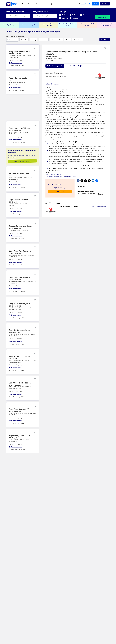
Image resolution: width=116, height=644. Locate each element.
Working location (56, 40)
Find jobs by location (41, 12)
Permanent (85, 15)
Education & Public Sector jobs (68, 25)
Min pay (34, 40)
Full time (74, 15)
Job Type (63, 12)
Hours (68, 40)
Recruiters (105, 4)
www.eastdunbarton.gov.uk (53, 174)
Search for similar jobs (76, 66)
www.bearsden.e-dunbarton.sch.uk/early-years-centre (61, 176)
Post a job (50, 4)
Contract (64, 18)
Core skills (24, 40)
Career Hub (25, 4)
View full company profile (99, 207)
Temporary (75, 18)
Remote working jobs (29, 25)
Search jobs (102, 17)
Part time (64, 15)
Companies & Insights (38, 4)
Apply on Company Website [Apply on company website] (55, 66)
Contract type (78, 40)
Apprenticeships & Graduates (48, 25)
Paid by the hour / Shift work (87, 25)
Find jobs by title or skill (15, 12)
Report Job (82, 186)
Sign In (96, 4)
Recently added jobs (10, 25)
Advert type (44, 40)
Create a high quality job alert (21, 161)
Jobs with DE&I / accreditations (106, 25)
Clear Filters (105, 40)
